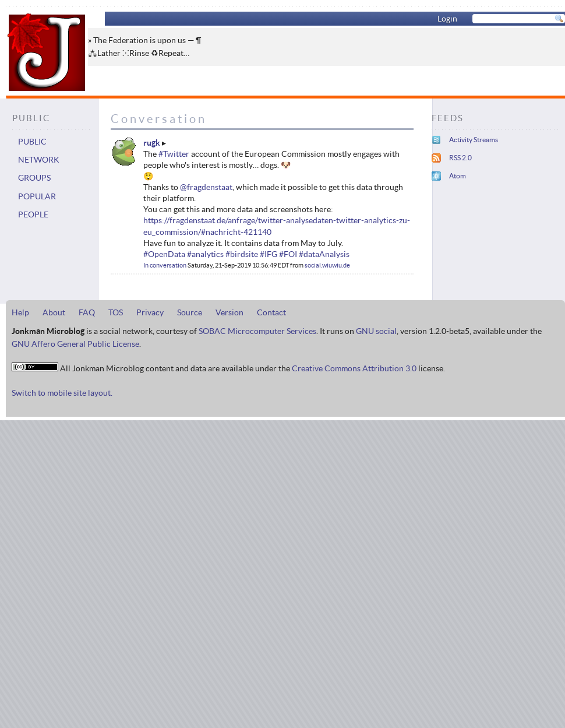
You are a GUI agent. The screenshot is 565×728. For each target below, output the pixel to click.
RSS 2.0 (460, 158)
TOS (116, 312)
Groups (34, 178)
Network (39, 160)
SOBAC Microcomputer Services (257, 331)
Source (190, 312)
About (54, 312)
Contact (271, 312)
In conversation (165, 265)
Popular (37, 196)
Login (447, 19)
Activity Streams (474, 140)
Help (20, 312)
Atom (458, 176)
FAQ (87, 312)
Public (32, 142)
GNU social (376, 331)
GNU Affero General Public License (75, 344)
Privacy (150, 312)
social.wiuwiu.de (327, 265)
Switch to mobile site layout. (62, 393)
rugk (152, 143)
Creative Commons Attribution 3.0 (354, 368)
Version (229, 312)
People (33, 214)
